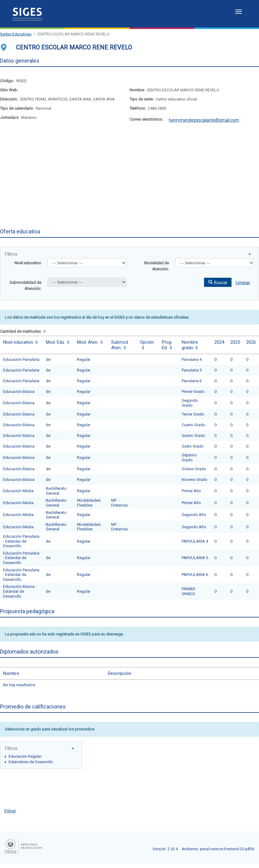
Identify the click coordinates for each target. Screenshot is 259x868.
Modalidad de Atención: (157, 266)
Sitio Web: (9, 90)
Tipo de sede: (142, 99)
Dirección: (9, 99)
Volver (10, 811)
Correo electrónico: (146, 119)
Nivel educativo (28, 263)
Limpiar (243, 283)
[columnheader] (21, 345)
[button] (218, 282)
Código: (7, 81)
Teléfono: (138, 108)
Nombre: (137, 90)
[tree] (41, 759)
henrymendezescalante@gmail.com (204, 120)
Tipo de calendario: (17, 108)
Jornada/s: (10, 117)
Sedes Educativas (16, 34)
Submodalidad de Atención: (25, 286)
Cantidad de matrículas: (21, 331)
